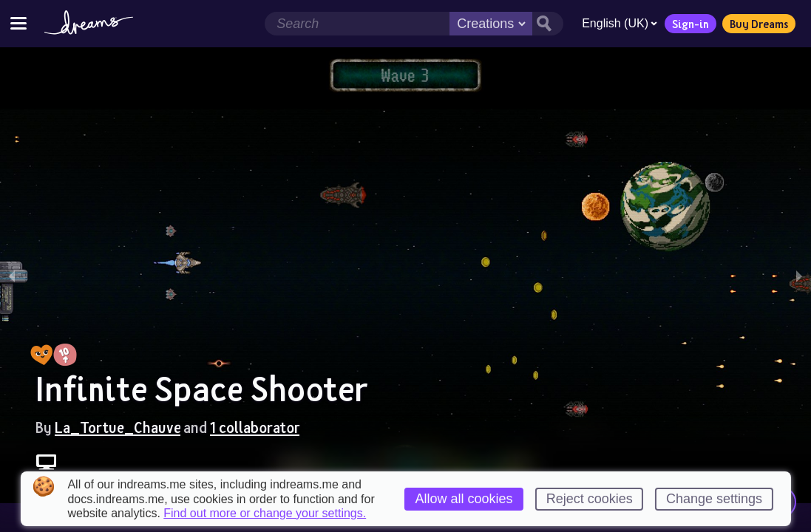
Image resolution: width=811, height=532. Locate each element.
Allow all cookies (464, 499)
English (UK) (620, 23)
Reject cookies (590, 499)
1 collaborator (255, 427)
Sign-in (690, 24)
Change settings (714, 499)
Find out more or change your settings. (265, 514)
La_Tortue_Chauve (118, 427)
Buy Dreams (759, 24)
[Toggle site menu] (18, 23)
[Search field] (357, 24)
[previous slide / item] (12, 275)
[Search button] (548, 24)
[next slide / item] (799, 275)
